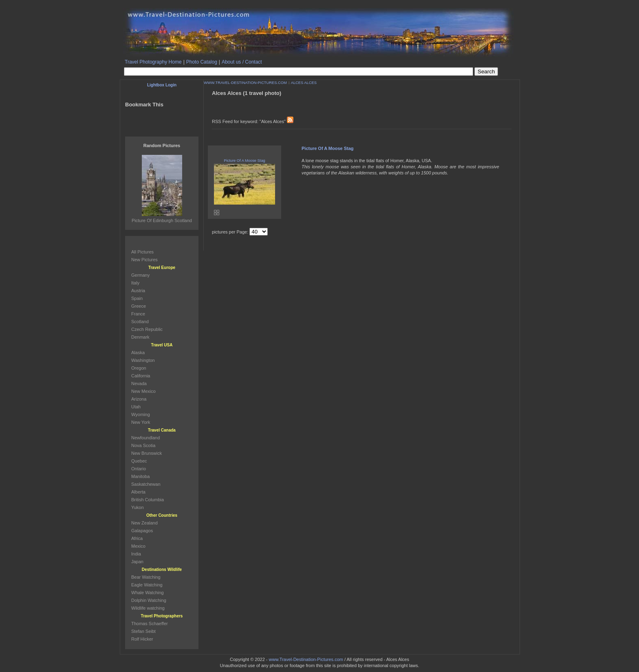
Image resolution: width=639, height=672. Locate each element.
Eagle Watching (147, 585)
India (136, 554)
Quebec (139, 461)
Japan (137, 562)
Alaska (138, 353)
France (138, 314)
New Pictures (144, 260)
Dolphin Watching (149, 600)
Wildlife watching (148, 608)
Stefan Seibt (143, 631)
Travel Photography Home (153, 62)
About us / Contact (242, 62)
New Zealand (144, 523)
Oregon (139, 368)
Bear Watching (146, 577)
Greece (139, 306)
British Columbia (148, 500)
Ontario (139, 469)
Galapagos (142, 531)
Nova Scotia (143, 445)
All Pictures (142, 252)
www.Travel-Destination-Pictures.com (306, 659)
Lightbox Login (162, 85)
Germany (140, 275)
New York (141, 422)
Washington (143, 360)
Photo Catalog (202, 62)
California (141, 376)
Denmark (140, 337)
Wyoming (141, 414)
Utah (136, 407)
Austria (138, 291)
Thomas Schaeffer (150, 624)
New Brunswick (147, 453)
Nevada (139, 383)
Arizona (139, 399)
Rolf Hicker (142, 639)
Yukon (138, 507)
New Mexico (143, 391)
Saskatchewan (146, 484)
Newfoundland (145, 438)
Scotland (140, 322)
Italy (135, 283)
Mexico (138, 546)
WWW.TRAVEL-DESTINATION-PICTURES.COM (245, 83)
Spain (137, 298)
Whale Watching (148, 593)
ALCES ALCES (304, 83)
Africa (137, 538)
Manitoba (140, 476)
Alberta (138, 492)
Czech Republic (147, 329)
